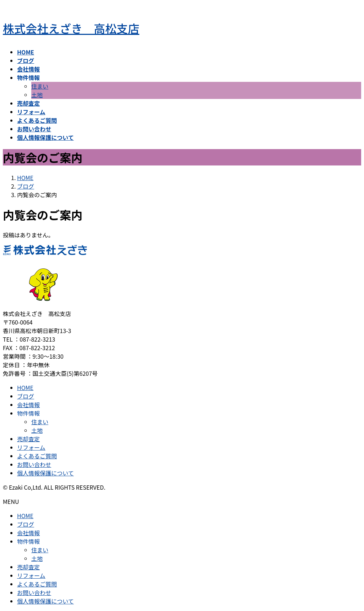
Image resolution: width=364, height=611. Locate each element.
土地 (37, 95)
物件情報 (28, 413)
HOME (25, 388)
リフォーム (31, 447)
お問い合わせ (34, 464)
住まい (40, 86)
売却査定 (28, 439)
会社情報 (28, 405)
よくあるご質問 (37, 456)
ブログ (26, 396)
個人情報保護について (45, 473)
